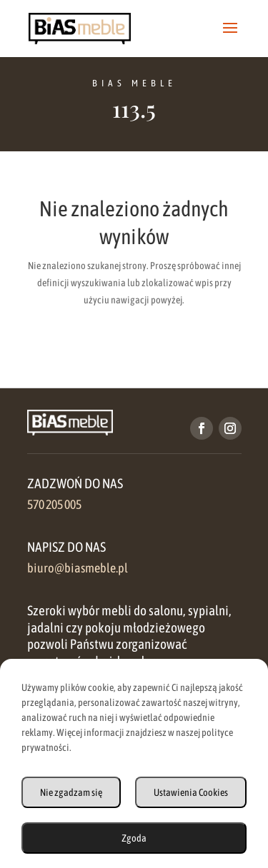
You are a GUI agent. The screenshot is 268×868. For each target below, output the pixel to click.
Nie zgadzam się (71, 792)
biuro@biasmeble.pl (78, 568)
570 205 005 (54, 505)
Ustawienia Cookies (191, 792)
